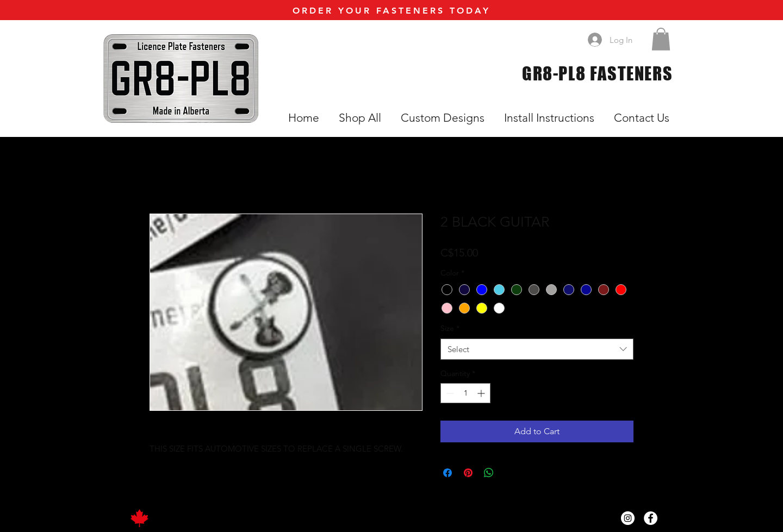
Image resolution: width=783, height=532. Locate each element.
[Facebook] (651, 518)
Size (450, 328)
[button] (661, 39)
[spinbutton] (465, 393)
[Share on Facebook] (448, 473)
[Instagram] (628, 518)
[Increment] (482, 393)
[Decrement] (449, 393)
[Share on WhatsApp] (489, 473)
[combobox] (537, 349)
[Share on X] (509, 473)
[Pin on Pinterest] (468, 473)
